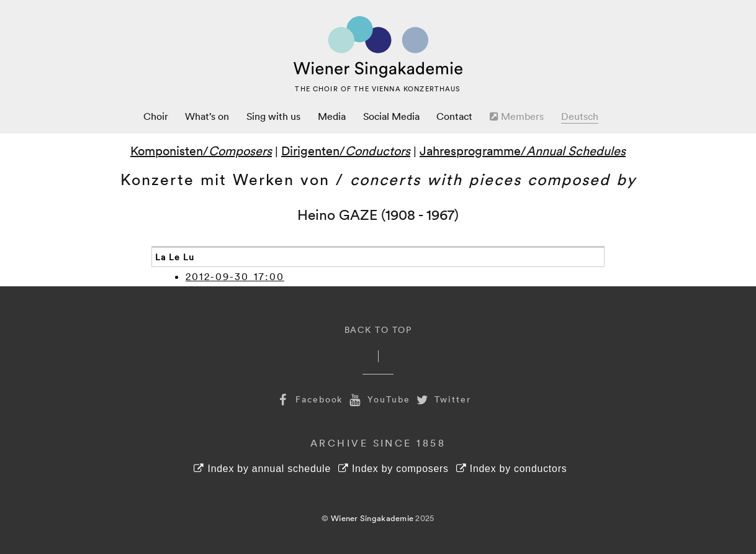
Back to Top (378, 329)
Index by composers (394, 469)
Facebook (308, 399)
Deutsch (580, 116)
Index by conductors (512, 469)
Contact (454, 116)
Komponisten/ (201, 150)
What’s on (207, 116)
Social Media (391, 116)
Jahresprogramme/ (523, 150)
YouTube (378, 399)
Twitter (443, 399)
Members (517, 116)
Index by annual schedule (262, 469)
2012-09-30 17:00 (235, 276)
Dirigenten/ (346, 150)
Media (332, 116)
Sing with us (273, 116)
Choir (156, 116)
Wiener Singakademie (372, 518)
